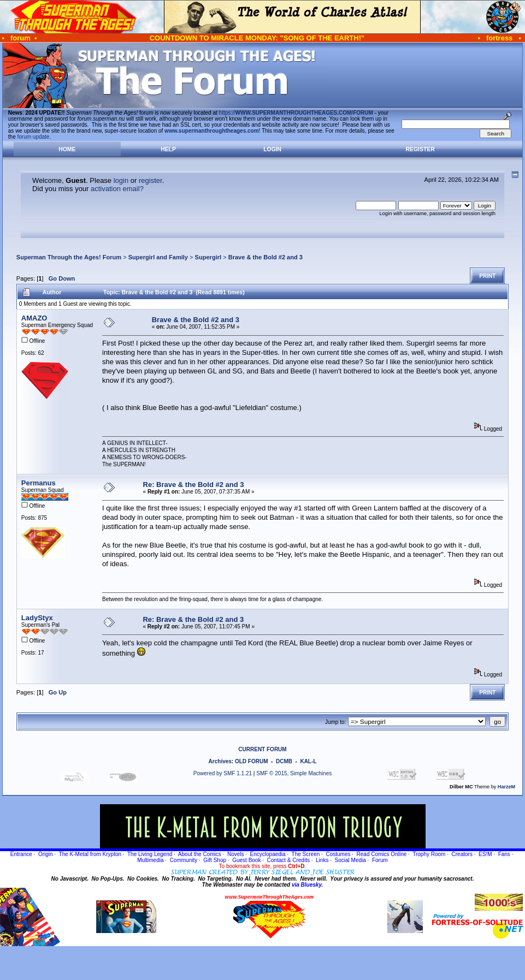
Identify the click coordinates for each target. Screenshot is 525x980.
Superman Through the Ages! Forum (69, 257)
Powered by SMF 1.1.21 (223, 773)
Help (168, 149)
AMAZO (34, 318)
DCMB (284, 761)
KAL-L (308, 761)
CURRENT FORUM (262, 749)
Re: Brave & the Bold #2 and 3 (194, 485)
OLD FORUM (252, 761)
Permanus (39, 483)
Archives (220, 761)
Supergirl (208, 257)
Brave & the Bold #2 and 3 (266, 257)
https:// (296, 113)
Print (487, 276)
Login (272, 149)
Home (67, 149)
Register (420, 149)
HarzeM (506, 787)
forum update (34, 137)
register (151, 180)
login (121, 180)
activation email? (117, 189)
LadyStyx (37, 618)
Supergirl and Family (158, 257)
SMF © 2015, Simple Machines (294, 773)
